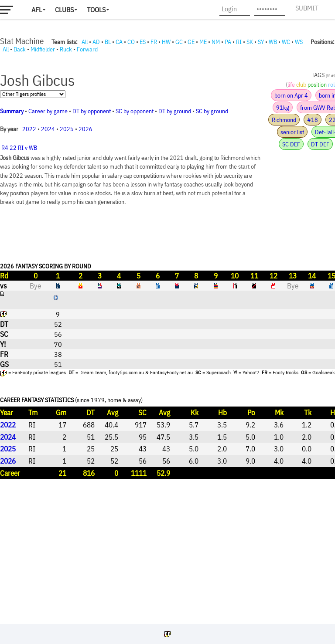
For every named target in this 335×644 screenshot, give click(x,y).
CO (131, 42)
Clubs (64, 10)
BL (108, 42)
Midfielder (43, 49)
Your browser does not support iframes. (167, 336)
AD (96, 42)
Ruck (66, 49)
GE (191, 42)
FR (154, 42)
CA (119, 42)
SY (261, 42)
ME (203, 42)
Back (20, 49)
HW (166, 42)
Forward (87, 49)
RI (239, 42)
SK (250, 42)
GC (179, 42)
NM (216, 42)
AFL (37, 10)
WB (273, 42)
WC (286, 42)
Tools (96, 10)
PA (228, 42)
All (85, 42)
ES (143, 42)
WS (299, 42)
